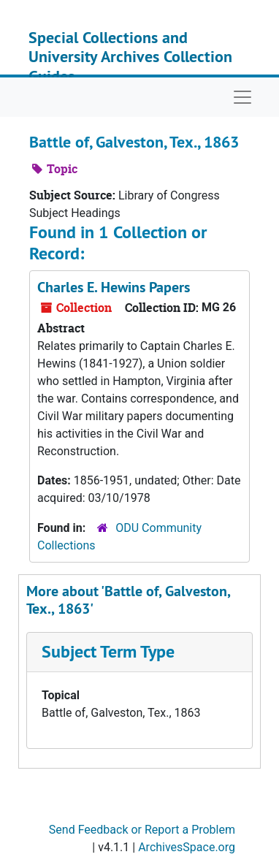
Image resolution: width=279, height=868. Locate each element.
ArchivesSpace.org (187, 847)
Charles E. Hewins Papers (114, 287)
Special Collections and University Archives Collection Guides (130, 57)
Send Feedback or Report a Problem (142, 830)
